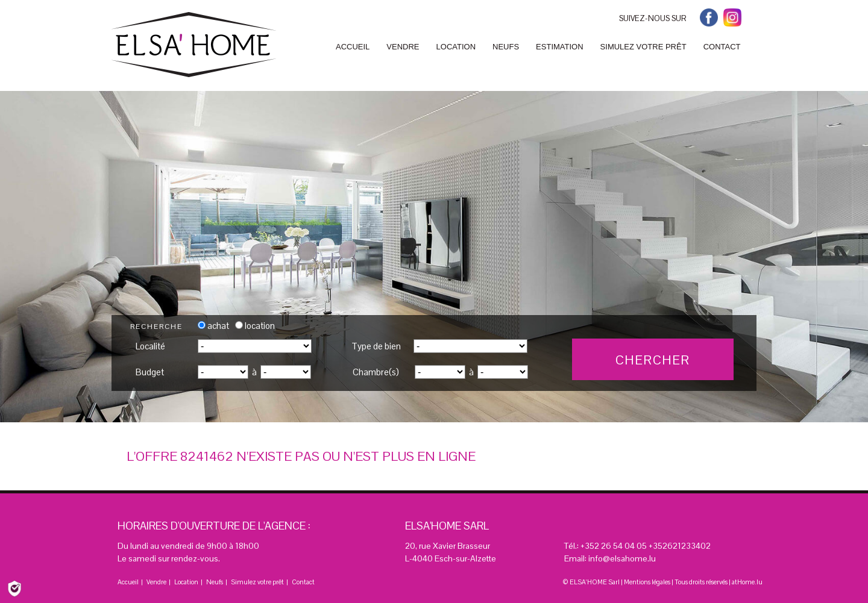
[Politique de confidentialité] (14, 588)
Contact (303, 582)
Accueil (128, 582)
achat (213, 326)
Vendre (156, 582)
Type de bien (376, 346)
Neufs (215, 582)
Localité (150, 346)
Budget (150, 372)
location (255, 326)
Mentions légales (647, 582)
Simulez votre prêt (257, 582)
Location (186, 582)
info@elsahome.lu (622, 558)
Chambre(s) (376, 372)
